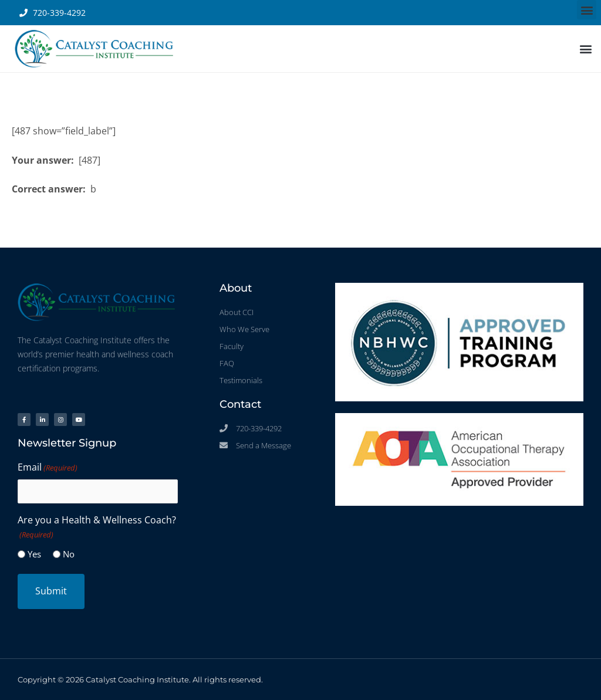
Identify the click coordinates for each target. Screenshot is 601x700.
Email (48, 468)
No (69, 554)
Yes (34, 554)
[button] (587, 10)
